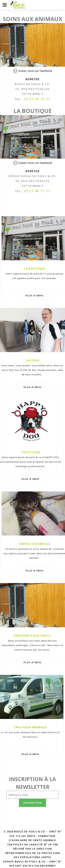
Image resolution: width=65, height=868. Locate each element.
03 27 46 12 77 (37, 99)
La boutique (35, 269)
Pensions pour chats (32, 636)
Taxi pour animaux (30, 727)
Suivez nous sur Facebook (33, 71)
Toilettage (30, 452)
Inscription (32, 803)
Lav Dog (32, 360)
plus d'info (34, 296)
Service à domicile (35, 544)
